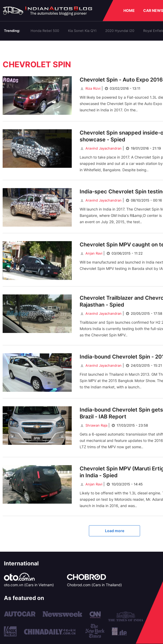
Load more (115, 531)
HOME (129, 10)
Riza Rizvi (90, 88)
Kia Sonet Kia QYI (82, 31)
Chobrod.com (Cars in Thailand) (94, 585)
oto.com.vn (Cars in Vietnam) (29, 585)
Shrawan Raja (94, 425)
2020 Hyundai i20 (120, 31)
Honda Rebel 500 (45, 31)
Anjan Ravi (91, 253)
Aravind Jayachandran (101, 148)
